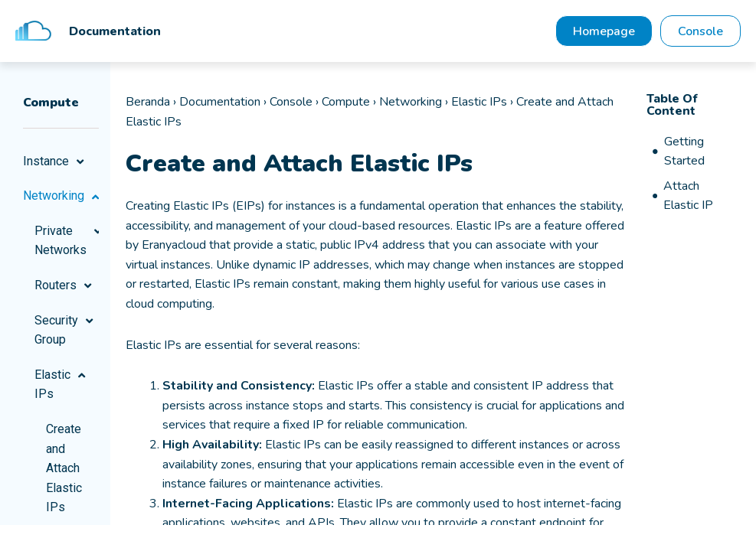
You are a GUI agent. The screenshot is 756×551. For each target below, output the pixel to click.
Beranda (148, 103)
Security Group (66, 331)
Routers (65, 286)
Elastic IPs (62, 385)
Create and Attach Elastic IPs (64, 469)
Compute (346, 103)
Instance (56, 162)
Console (291, 103)
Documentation (220, 103)
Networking (61, 197)
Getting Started (684, 152)
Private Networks (67, 241)
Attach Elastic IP (688, 197)
